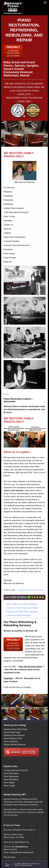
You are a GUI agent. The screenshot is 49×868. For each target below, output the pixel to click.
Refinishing (8, 204)
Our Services (9, 188)
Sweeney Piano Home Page (15, 729)
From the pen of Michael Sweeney (30, 590)
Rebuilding (8, 196)
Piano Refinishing (11, 776)
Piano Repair (9, 783)
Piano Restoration (11, 773)
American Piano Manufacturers (17, 245)
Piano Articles (9, 254)
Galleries (7, 233)
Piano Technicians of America (25, 805)
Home (6, 394)
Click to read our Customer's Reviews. (22, 604)
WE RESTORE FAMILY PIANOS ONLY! (19, 155)
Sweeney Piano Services (14, 735)
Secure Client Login (12, 732)
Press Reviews (10, 258)
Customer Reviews (12, 241)
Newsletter (8, 249)
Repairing (8, 192)
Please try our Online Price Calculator (22, 612)
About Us (7, 229)
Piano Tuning (9, 216)
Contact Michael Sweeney (15, 745)
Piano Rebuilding (11, 780)
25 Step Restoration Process (16, 770)
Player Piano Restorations (15, 237)
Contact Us (8, 225)
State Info (8, 262)
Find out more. (10, 857)
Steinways (8, 221)
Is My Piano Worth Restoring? (16, 212)
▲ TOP (7, 864)
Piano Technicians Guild (28, 802)
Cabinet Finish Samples (14, 208)
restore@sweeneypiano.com (21, 852)
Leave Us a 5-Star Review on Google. (22, 608)
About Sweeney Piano (13, 738)
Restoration (8, 200)
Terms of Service (11, 741)
